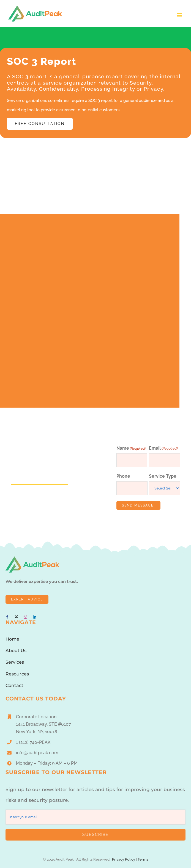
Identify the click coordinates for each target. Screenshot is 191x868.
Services (15, 662)
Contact (14, 685)
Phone (123, 476)
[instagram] (25, 617)
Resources (17, 674)
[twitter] (16, 617)
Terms (143, 859)
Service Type (163, 476)
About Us (16, 651)
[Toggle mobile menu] (180, 15)
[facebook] (7, 617)
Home (12, 639)
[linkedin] (35, 617)
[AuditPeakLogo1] (32, 558)
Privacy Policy (124, 859)
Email (163, 449)
